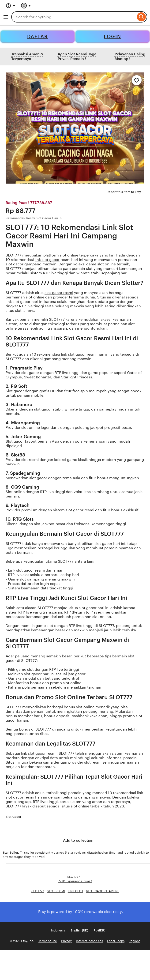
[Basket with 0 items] (39, 6)
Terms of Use (48, 941)
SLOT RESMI (56, 891)
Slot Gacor (13, 817)
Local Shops (116, 941)
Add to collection (75, 841)
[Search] (141, 17)
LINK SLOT (75, 891)
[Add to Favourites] (137, 80)
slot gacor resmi (59, 293)
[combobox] (73, 17)
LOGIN (112, 37)
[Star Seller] (24, 817)
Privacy (66, 941)
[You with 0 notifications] (26, 6)
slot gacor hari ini (110, 544)
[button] (75, 930)
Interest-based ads (89, 941)
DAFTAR (37, 37)
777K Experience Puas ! (75, 881)
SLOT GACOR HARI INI (102, 891)
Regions (134, 941)
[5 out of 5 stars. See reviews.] (36, 817)
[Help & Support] (11, 6)
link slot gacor (47, 260)
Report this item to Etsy (121, 192)
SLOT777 (38, 891)
